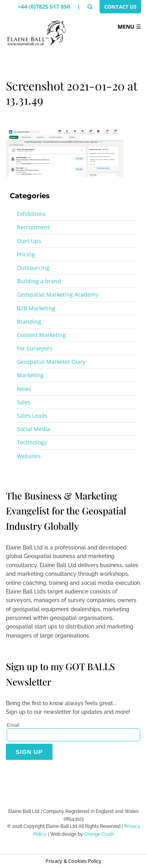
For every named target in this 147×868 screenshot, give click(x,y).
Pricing (26, 254)
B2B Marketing (36, 308)
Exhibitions (31, 214)
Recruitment (33, 227)
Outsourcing (33, 268)
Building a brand (39, 281)
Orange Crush (99, 834)
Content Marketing (41, 335)
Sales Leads (32, 416)
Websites (29, 456)
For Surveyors (35, 348)
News (24, 389)
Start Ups (29, 241)
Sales (24, 402)
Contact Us (120, 7)
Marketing (30, 375)
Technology (32, 442)
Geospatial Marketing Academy (58, 294)
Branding (29, 322)
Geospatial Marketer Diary (51, 362)
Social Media (34, 429)
